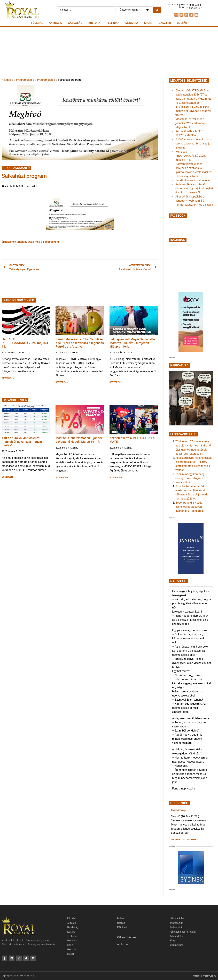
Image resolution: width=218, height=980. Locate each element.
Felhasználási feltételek (183, 932)
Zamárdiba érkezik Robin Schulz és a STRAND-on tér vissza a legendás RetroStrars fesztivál (80, 343)
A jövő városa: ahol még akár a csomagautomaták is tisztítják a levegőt (194, 144)
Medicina (132, 23)
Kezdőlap (7, 80)
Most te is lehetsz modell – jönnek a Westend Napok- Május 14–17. (79, 440)
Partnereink (176, 927)
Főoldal (37, 23)
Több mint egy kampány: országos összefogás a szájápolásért (190, 478)
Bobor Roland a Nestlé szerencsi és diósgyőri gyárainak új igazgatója (190, 507)
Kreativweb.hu (209, 976)
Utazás (121, 923)
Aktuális (55, 23)
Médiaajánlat (177, 918)
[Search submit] (157, 10)
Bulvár (182, 23)
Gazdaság (75, 23)
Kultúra (94, 23)
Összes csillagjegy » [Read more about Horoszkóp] (185, 839)
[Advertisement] (109, 52)
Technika (113, 23)
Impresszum (176, 923)
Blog (172, 941)
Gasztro (165, 23)
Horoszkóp (178, 810)
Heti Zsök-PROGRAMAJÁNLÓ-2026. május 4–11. (26, 343)
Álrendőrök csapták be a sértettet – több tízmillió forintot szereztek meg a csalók (194, 201)
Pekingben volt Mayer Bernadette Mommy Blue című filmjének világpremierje (132, 343)
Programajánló (25, 80)
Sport (148, 23)
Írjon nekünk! (177, 945)
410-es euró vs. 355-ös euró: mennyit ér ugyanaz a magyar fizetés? (22, 442)
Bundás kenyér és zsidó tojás (193, 180)
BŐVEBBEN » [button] (8, 378)
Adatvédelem (177, 936)
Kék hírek (122, 927)
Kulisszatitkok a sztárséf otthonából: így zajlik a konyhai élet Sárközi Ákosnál (194, 188)
